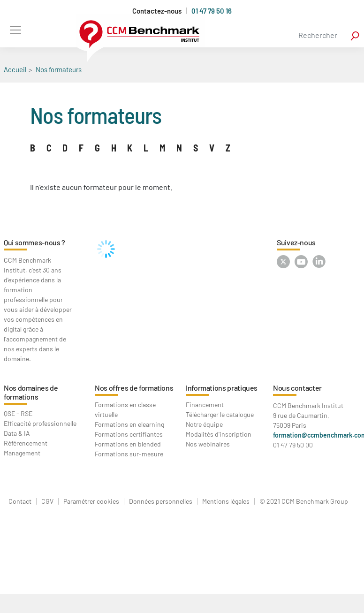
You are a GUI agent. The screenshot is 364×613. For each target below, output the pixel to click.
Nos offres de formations (134, 388)
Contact (20, 501)
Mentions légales (226, 501)
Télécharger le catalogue (220, 414)
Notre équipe (204, 424)
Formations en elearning (129, 424)
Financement (205, 405)
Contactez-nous (157, 11)
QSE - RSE (18, 413)
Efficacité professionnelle (40, 423)
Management (22, 453)
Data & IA (17, 433)
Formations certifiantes (129, 434)
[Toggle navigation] (15, 30)
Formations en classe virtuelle (125, 409)
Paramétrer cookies (91, 501)
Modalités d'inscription (219, 434)
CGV (47, 501)
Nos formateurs (59, 69)
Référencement (26, 443)
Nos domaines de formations (31, 392)
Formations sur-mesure (129, 454)
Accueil (15, 69)
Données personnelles (161, 501)
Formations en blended (128, 444)
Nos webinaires (208, 444)
